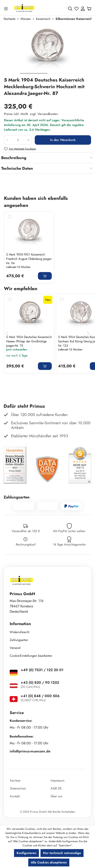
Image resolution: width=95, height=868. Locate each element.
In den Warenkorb (63, 140)
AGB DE (56, 788)
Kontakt (15, 796)
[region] (47, 50)
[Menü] (7, 9)
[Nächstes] (88, 334)
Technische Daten (17, 168)
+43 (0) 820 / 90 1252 (40, 683)
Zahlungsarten (19, 640)
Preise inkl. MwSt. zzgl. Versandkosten (31, 114)
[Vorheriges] (7, 334)
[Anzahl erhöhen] (29, 140)
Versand (15, 648)
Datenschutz (18, 788)
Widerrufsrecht (19, 632)
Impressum (57, 780)
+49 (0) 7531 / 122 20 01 (42, 670)
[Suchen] (70, 9)
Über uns (56, 796)
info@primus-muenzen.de (30, 751)
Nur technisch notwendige (62, 853)
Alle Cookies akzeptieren (49, 862)
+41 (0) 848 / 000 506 (40, 696)
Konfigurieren (26, 853)
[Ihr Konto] (83, 9)
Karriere (15, 780)
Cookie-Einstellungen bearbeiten (31, 656)
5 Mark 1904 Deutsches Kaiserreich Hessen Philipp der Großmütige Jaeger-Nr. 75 (29, 341)
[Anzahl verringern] (7, 140)
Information (20, 624)
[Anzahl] (18, 140)
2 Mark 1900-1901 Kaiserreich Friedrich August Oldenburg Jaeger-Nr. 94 (29, 259)
